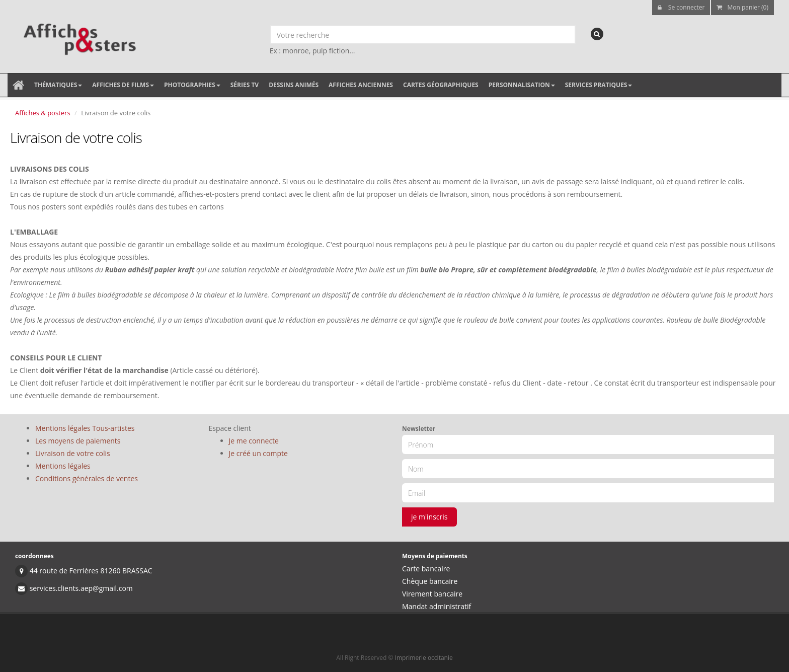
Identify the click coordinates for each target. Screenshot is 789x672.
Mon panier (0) (742, 7)
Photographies (192, 85)
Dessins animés (294, 85)
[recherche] (597, 34)
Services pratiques (599, 85)
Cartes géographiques (441, 85)
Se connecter (681, 7)
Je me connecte (254, 441)
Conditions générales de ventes (87, 478)
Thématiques (58, 85)
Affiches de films (123, 85)
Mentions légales (63, 466)
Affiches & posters (43, 113)
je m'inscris (429, 517)
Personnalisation (522, 85)
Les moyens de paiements (78, 441)
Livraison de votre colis (73, 453)
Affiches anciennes (361, 85)
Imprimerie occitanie (424, 658)
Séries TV (245, 85)
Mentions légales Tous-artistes (85, 428)
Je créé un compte (258, 453)
